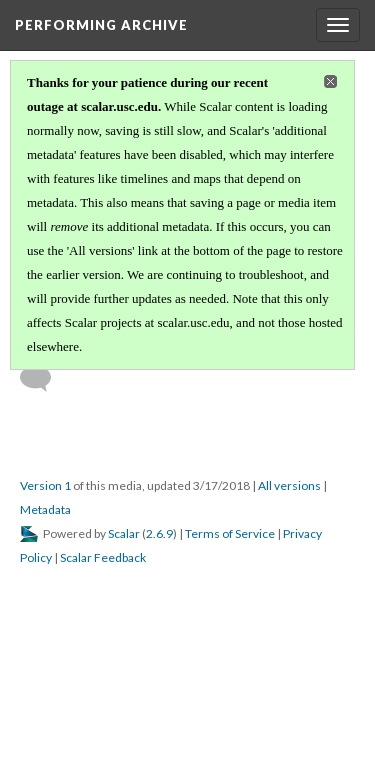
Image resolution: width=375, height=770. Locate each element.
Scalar (124, 533)
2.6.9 (159, 533)
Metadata (45, 509)
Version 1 (45, 485)
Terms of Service (230, 533)
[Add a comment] (44, 379)
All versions (289, 485)
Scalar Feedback (103, 557)
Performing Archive (101, 25)
